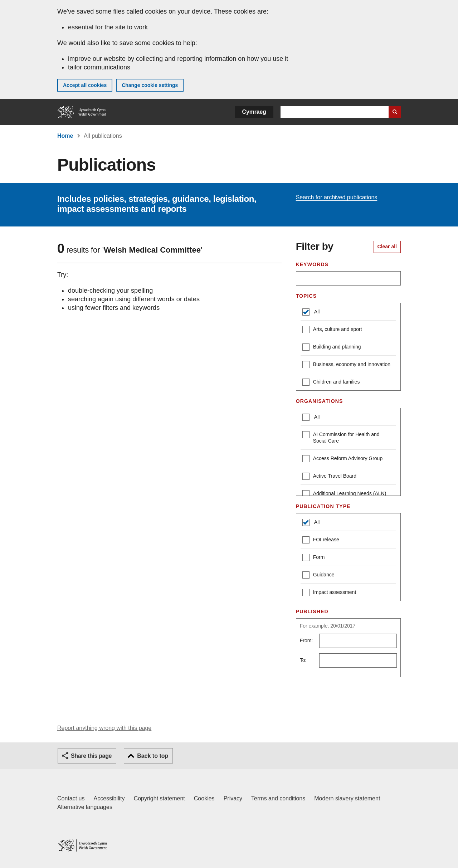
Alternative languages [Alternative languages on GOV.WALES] (85, 807)
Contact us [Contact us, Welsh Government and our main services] (71, 798)
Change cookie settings (150, 85)
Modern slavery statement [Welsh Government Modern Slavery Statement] (347, 798)
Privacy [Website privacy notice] (233, 798)
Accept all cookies (85, 85)
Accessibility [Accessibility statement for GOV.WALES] (109, 798)
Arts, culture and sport (332, 330)
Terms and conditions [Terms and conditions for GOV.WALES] (278, 798)
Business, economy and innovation (346, 365)
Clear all (387, 247)
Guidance (318, 576)
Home (65, 136)
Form (314, 558)
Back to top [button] (153, 756)
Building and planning (332, 348)
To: (303, 660)
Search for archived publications (337, 197)
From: (306, 640)
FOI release (321, 540)
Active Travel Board (329, 477)
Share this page (91, 756)
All (316, 312)
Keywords (312, 264)
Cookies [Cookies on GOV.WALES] (204, 798)
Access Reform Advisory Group (343, 459)
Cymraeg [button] (254, 112)
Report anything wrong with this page (104, 728)
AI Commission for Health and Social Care (341, 437)
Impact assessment (329, 593)
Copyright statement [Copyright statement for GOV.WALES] (159, 798)
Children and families (331, 383)
